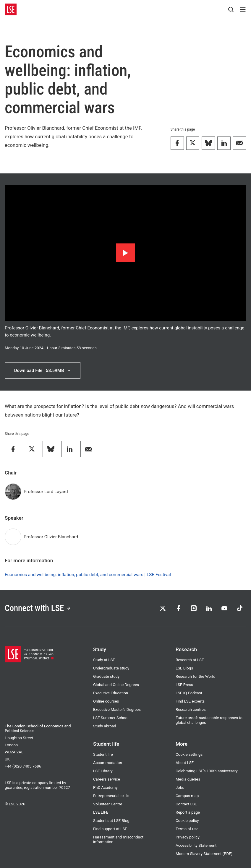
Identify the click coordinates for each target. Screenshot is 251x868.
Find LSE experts (190, 701)
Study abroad (105, 726)
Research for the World (195, 676)
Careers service (107, 779)
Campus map (187, 796)
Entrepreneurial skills (111, 796)
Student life (103, 754)
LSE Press (184, 685)
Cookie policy (187, 821)
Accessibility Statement (196, 845)
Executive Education (111, 693)
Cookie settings (189, 754)
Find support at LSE (110, 829)
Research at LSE (190, 660)
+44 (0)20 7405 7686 (23, 766)
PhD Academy (105, 787)
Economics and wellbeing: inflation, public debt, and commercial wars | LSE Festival (88, 575)
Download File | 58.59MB (43, 370)
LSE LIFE (101, 812)
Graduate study (106, 676)
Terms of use (187, 829)
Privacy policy (188, 837)
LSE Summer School (111, 718)
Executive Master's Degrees (117, 709)
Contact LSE (186, 804)
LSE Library (103, 771)
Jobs (180, 787)
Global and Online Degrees (116, 685)
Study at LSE (104, 660)
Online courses (106, 701)
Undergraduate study (111, 668)
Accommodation (108, 763)
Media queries (188, 779)
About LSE (185, 763)
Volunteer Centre (108, 804)
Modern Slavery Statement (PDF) (204, 854)
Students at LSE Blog (111, 821)
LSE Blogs (184, 668)
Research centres (191, 709)
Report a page (188, 812)
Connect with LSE (38, 608)
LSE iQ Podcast (189, 693)
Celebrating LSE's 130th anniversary (207, 771)
